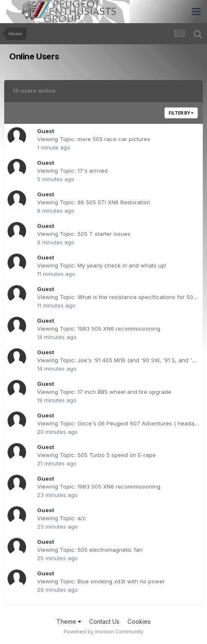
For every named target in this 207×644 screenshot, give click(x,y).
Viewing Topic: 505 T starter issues (84, 234)
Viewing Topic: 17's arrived (72, 171)
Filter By (181, 113)
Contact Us (104, 621)
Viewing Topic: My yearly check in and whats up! (102, 265)
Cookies (139, 621)
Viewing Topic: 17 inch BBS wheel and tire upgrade (104, 392)
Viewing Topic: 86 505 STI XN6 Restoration (94, 202)
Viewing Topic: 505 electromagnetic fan (90, 550)
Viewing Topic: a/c (62, 518)
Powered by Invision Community (103, 632)
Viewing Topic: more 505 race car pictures (94, 139)
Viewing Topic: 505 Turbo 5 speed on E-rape (96, 455)
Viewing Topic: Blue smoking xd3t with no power (101, 581)
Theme (69, 621)
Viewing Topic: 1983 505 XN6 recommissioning (99, 329)
